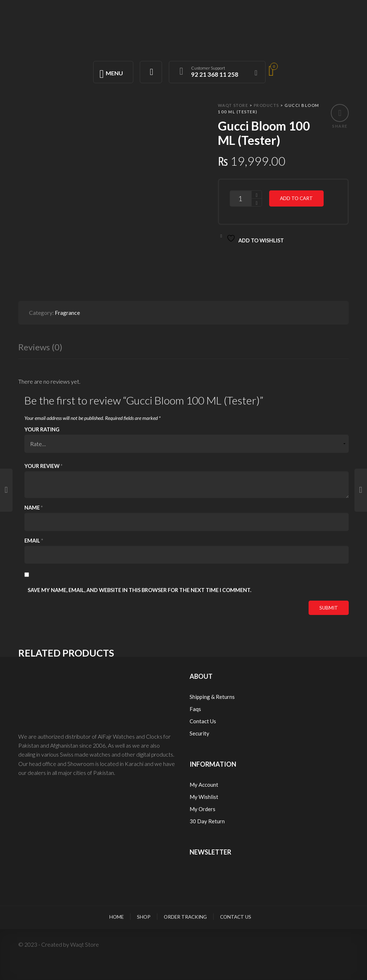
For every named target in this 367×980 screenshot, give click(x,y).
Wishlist (208, 797)
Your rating (42, 429)
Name (34, 508)
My (194, 797)
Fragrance (67, 313)
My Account (204, 785)
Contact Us (203, 721)
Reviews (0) (40, 347)
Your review (43, 466)
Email (34, 541)
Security (199, 733)
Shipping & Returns (212, 697)
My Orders (202, 809)
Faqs (195, 709)
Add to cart (296, 198)
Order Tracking (185, 917)
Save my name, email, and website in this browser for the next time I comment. (139, 590)
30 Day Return (207, 821)
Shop (144, 917)
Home (116, 917)
